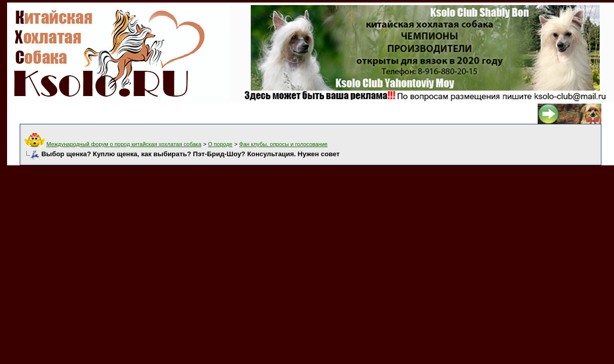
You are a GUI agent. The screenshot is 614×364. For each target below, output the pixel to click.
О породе (220, 144)
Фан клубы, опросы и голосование (283, 144)
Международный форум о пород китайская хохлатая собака (124, 144)
